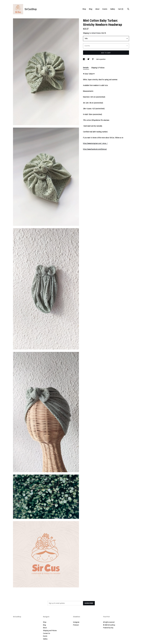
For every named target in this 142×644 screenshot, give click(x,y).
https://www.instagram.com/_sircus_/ (95, 143)
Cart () (121, 9)
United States (96, 33)
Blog (91, 9)
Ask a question (101, 59)
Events (105, 9)
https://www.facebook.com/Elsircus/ (95, 149)
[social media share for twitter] (89, 59)
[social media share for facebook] (84, 59)
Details (86, 68)
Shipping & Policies (98, 68)
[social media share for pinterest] (93, 59)
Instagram (76, 622)
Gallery (113, 9)
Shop (84, 9)
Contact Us (47, 633)
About (97, 9)
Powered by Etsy (108, 628)
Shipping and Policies (50, 631)
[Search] (128, 9)
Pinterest (76, 625)
